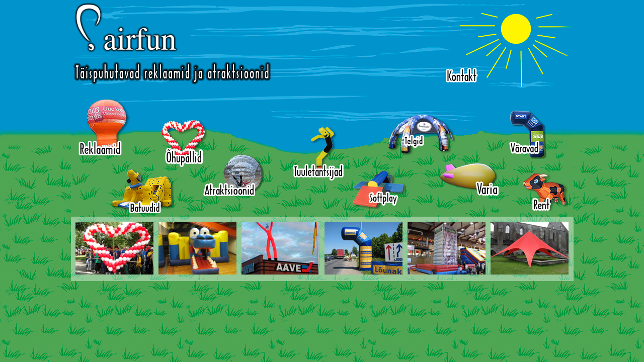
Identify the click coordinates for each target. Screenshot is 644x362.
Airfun (172, 43)
